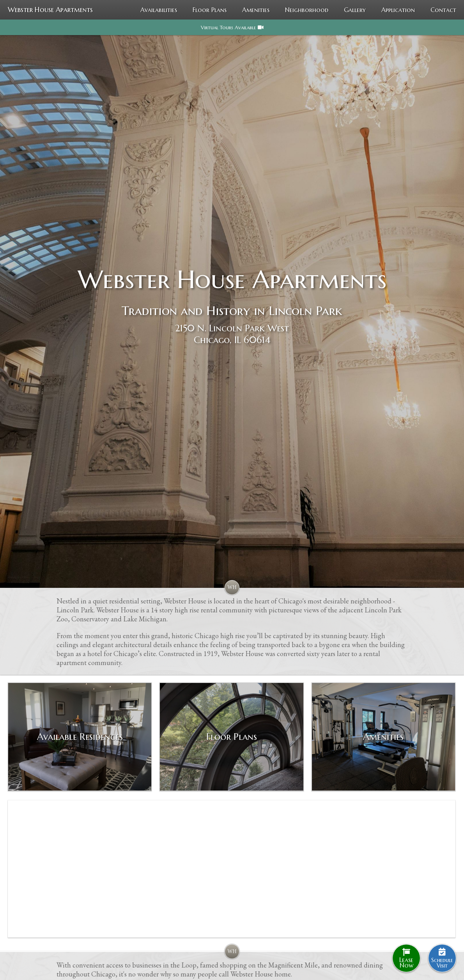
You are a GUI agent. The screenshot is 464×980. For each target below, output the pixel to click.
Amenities (256, 10)
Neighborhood (307, 10)
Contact (443, 10)
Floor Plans (210, 10)
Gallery (355, 10)
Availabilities (159, 10)
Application (398, 10)
